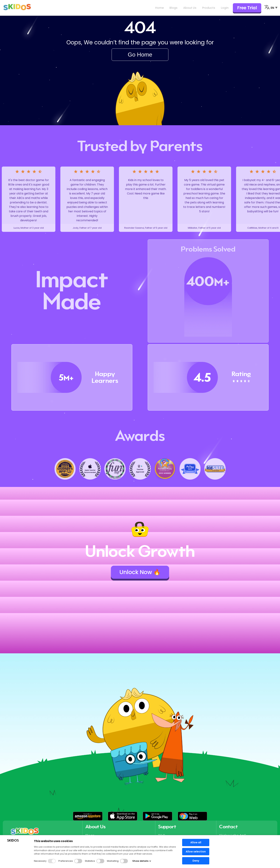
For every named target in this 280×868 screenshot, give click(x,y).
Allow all (196, 842)
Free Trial (247, 8)
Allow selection (196, 852)
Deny (196, 861)
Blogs (173, 8)
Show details (142, 861)
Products (209, 8)
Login (225, 8)
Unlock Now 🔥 (140, 572)
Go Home (140, 55)
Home (159, 8)
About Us (190, 8)
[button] (88, 816)
